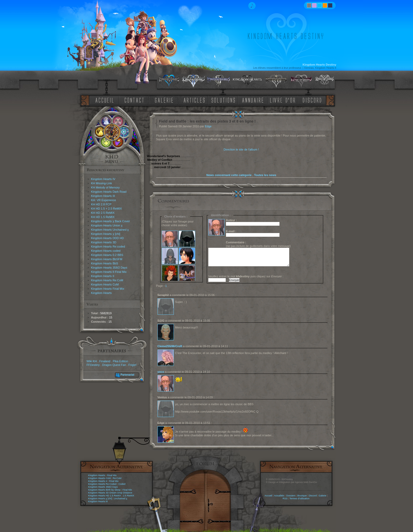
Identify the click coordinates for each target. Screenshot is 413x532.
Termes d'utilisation (299, 499)
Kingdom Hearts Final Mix (108, 289)
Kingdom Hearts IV (103, 179)
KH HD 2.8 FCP (101, 204)
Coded (122, 484)
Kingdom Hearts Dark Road (109, 192)
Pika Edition (120, 361)
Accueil (268, 496)
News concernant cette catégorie (229, 175)
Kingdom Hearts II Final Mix (109, 272)
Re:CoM (117, 478)
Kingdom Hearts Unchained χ (110, 230)
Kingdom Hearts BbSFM (107, 259)
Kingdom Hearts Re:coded (108, 246)
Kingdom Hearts (102, 293)
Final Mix (112, 475)
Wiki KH (92, 361)
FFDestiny (93, 365)
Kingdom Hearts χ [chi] (106, 234)
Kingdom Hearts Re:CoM (107, 280)
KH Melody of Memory (105, 187)
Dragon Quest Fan (114, 365)
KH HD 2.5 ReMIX (103, 213)
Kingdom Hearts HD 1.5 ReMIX (105, 496)
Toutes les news (265, 175)
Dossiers (291, 496)
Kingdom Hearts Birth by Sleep (104, 490)
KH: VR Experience (104, 200)
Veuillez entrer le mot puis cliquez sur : (246, 276)
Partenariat (127, 375)
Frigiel (132, 365)
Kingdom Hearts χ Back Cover (111, 221)
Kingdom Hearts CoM (105, 284)
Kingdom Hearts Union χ (107, 225)
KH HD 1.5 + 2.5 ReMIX (107, 209)
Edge (208, 126)
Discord (313, 496)
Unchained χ (121, 499)
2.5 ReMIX (129, 496)
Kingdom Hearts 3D (104, 242)
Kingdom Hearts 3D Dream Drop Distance (110, 493)
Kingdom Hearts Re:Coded (102, 484)
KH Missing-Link (102, 183)
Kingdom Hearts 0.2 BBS (107, 255)
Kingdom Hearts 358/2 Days (109, 268)
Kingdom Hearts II (103, 276)
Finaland (105, 361)
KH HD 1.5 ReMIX (103, 217)
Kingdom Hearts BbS (105, 263)
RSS (285, 499)
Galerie (323, 496)
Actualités (279, 496)
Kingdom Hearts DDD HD (108, 238)
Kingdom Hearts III (103, 196)
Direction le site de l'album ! (241, 149)
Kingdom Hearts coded (106, 251)
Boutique (302, 496)
